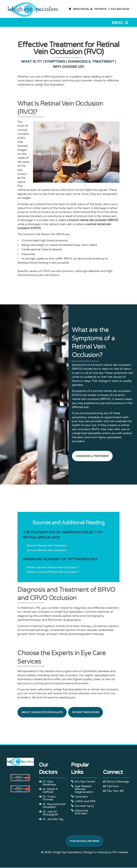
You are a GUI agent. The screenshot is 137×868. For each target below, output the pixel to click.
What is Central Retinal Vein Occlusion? (53, 572)
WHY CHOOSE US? (68, 67)
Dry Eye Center (85, 782)
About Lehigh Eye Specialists (42, 712)
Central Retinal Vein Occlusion (47, 550)
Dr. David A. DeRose (50, 791)
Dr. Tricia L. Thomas (50, 798)
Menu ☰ (120, 23)
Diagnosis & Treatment (92, 456)
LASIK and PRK (85, 801)
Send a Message (118, 782)
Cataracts (81, 797)
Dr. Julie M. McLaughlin (50, 813)
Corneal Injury (84, 806)
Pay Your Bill (115, 791)
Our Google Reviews (84, 841)
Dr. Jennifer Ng (53, 819)
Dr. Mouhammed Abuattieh (54, 806)
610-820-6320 (119, 9)
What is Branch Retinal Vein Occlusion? (53, 567)
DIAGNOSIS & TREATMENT (91, 62)
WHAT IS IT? (31, 62)
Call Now (113, 786)
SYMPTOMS (55, 62)
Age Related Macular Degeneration (84, 789)
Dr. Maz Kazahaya (49, 783)
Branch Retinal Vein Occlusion (47, 546)
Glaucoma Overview (81, 812)
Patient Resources (86, 712)
